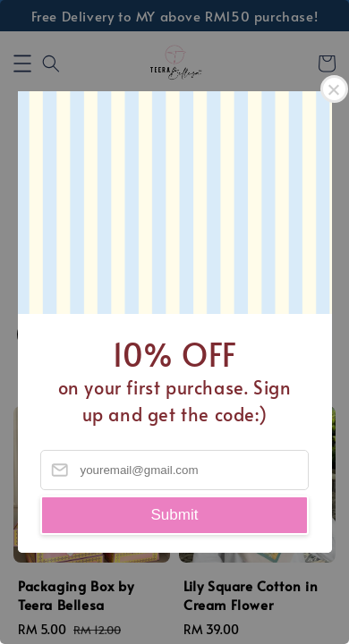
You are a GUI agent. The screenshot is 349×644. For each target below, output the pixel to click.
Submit (175, 515)
